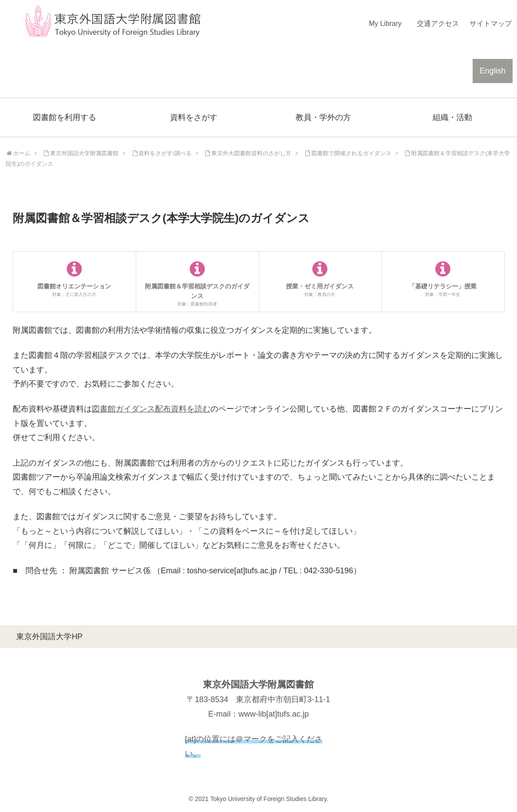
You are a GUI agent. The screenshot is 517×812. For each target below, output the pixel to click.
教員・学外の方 (323, 117)
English (493, 71)
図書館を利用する (65, 117)
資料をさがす (194, 117)
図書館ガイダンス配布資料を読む (151, 409)
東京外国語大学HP (49, 637)
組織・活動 (452, 117)
